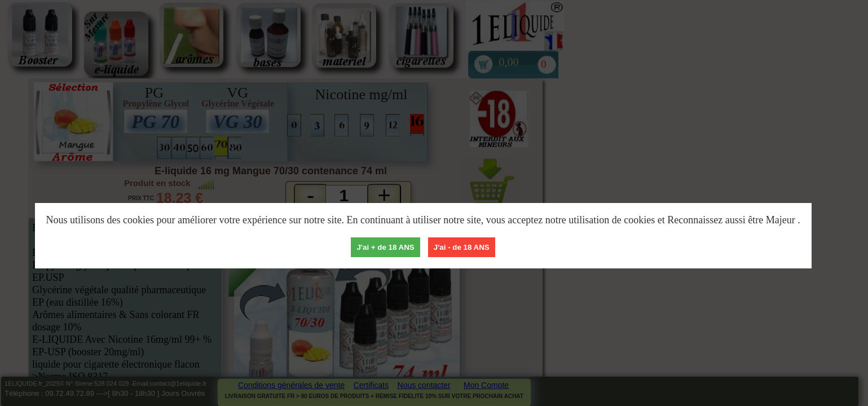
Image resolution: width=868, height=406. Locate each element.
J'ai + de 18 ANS (385, 247)
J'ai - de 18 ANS (462, 247)
